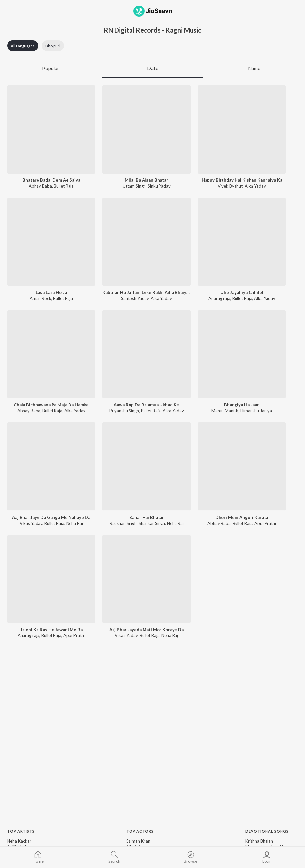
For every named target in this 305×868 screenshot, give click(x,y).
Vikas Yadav (31, 523)
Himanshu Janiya (256, 411)
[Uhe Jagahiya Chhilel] (242, 242)
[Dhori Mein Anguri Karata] (242, 466)
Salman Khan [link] (138, 841)
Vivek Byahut (230, 186)
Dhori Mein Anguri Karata (242, 517)
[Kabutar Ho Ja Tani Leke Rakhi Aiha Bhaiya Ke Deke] (146, 242)
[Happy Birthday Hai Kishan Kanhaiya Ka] (242, 129)
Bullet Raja (64, 186)
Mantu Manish (225, 411)
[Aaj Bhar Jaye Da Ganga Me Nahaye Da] (51, 466)
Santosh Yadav (135, 298)
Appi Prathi (265, 523)
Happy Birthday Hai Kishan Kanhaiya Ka (242, 180)
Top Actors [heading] (140, 831)
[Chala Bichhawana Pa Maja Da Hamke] (51, 354)
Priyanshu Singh (124, 411)
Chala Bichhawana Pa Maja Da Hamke (51, 405)
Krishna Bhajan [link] (259, 841)
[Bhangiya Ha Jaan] (242, 354)
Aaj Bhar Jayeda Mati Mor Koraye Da (146, 630)
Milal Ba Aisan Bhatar (146, 180)
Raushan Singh (123, 523)
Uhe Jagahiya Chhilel (242, 292)
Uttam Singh (134, 186)
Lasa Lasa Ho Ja (51, 292)
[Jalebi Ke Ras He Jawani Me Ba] (51, 579)
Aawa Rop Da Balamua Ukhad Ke (146, 405)
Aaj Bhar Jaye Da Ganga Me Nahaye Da (51, 517)
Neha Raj (75, 523)
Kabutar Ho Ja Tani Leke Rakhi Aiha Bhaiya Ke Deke (146, 292)
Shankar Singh (152, 523)
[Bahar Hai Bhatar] (146, 466)
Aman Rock (40, 298)
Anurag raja (219, 298)
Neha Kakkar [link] (19, 841)
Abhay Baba (40, 186)
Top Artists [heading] (21, 831)
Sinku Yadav (159, 186)
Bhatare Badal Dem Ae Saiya (51, 180)
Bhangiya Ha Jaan (242, 405)
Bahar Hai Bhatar (147, 517)
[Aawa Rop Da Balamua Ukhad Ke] (146, 354)
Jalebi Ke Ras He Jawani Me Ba (51, 630)
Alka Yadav (255, 186)
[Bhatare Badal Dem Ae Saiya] (51, 129)
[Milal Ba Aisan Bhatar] (146, 129)
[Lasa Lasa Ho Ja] (51, 242)
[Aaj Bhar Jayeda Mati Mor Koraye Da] (146, 579)
